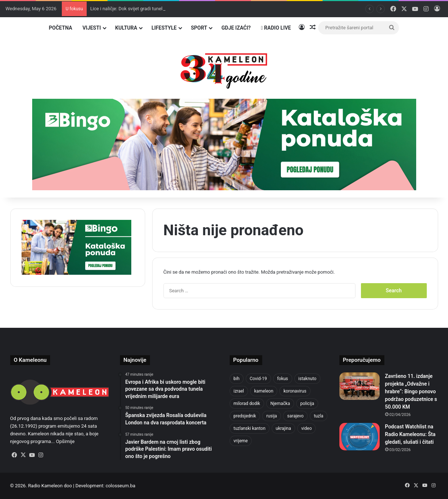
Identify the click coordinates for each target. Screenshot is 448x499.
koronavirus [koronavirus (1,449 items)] (295, 391)
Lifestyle (164, 28)
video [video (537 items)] (307, 428)
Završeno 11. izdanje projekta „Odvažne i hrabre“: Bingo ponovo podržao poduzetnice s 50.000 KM (411, 391)
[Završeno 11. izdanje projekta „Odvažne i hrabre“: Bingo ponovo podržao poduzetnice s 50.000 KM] (359, 386)
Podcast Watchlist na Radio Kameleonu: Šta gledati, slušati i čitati (410, 434)
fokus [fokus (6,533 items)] (283, 379)
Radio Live (276, 28)
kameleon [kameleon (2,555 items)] (264, 391)
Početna (60, 28)
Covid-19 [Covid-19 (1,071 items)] (258, 379)
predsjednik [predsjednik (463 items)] (245, 416)
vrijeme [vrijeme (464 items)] (241, 441)
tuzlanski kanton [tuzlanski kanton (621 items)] (250, 428)
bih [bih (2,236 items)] (237, 379)
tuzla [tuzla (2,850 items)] (319, 416)
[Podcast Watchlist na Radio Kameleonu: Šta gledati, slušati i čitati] (359, 437)
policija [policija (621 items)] (307, 404)
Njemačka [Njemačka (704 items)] (280, 404)
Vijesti (91, 28)
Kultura (126, 28)
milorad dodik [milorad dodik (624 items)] (247, 404)
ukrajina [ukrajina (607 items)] (283, 428)
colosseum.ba (121, 486)
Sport (199, 28)
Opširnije (65, 441)
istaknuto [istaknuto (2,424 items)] (308, 379)
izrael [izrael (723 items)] (239, 391)
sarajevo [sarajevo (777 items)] (295, 416)
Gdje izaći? (236, 28)
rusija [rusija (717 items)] (272, 416)
